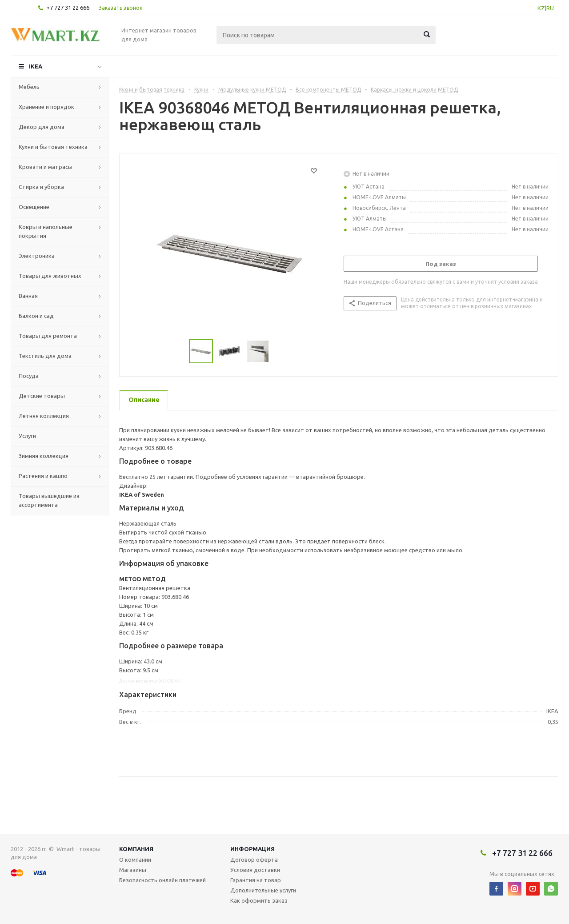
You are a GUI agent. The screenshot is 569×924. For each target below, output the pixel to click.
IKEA (36, 66)
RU (550, 8)
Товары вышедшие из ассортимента (49, 500)
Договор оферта (254, 860)
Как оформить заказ (259, 900)
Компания (136, 849)
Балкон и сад (36, 316)
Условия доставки (255, 870)
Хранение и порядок (46, 107)
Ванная (28, 296)
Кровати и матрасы (46, 167)
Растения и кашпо (43, 476)
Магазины (133, 870)
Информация (252, 849)
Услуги (27, 436)
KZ (541, 8)
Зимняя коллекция (44, 456)
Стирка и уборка (41, 187)
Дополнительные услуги (263, 890)
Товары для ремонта (48, 336)
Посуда (29, 376)
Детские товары (42, 396)
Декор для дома (42, 127)
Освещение (34, 207)
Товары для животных (50, 276)
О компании (135, 860)
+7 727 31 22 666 (68, 8)
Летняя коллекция (44, 416)
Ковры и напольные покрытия (46, 231)
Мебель (29, 87)
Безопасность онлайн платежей (162, 880)
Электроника (37, 256)
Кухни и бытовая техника (53, 147)
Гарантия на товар (256, 880)
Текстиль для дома (45, 356)
